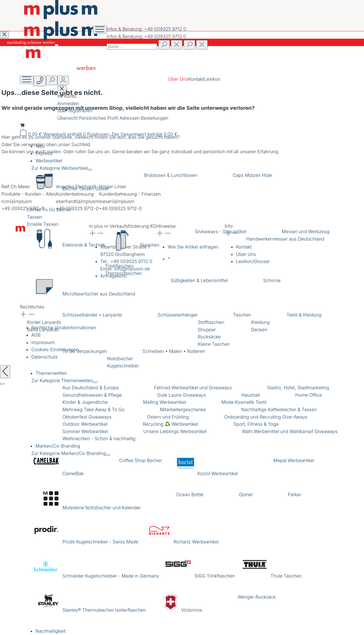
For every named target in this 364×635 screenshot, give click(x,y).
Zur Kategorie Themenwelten (62, 380)
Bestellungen (154, 118)
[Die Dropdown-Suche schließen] (202, 45)
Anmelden (68, 104)
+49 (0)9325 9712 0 (165, 29)
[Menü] (27, 80)
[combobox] (132, 46)
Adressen (130, 118)
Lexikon (212, 79)
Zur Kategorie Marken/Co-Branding (69, 453)
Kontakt (196, 79)
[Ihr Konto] (63, 80)
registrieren (80, 111)
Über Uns (178, 79)
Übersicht (68, 118)
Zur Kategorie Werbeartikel (59, 168)
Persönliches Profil (99, 118)
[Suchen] (164, 45)
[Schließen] (2, 384)
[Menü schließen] (90, 170)
